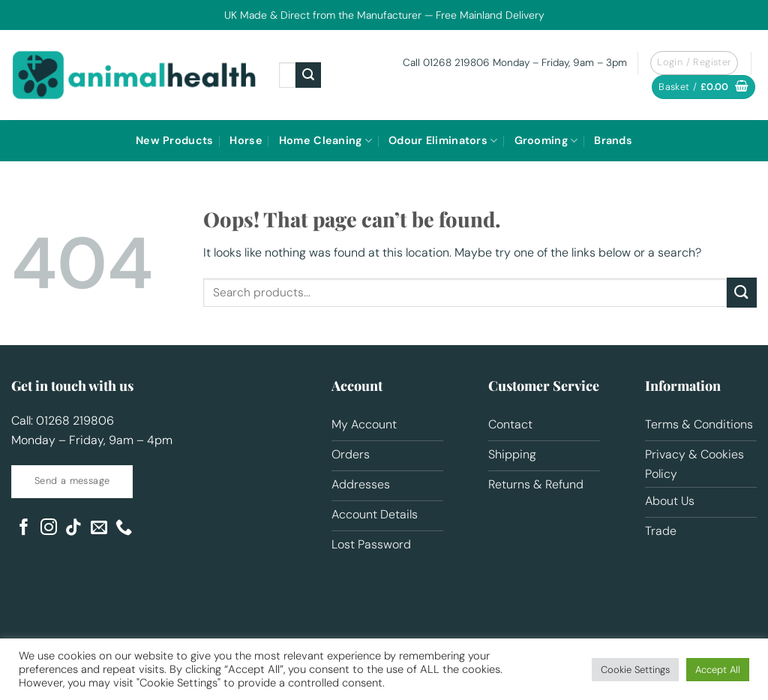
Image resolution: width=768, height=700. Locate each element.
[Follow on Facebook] (24, 529)
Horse (246, 140)
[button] (703, 87)
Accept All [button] (718, 670)
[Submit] (308, 75)
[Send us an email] (99, 529)
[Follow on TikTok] (73, 529)
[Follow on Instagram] (49, 529)
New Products (174, 140)
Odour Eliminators (443, 141)
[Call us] (124, 529)
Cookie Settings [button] (635, 670)
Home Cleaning (325, 141)
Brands (613, 140)
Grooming (546, 141)
